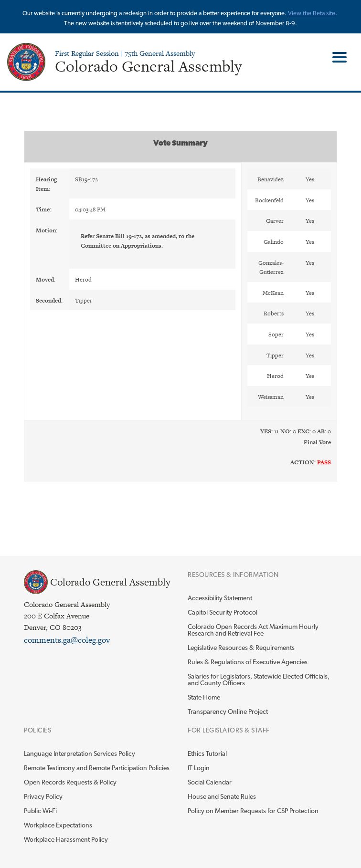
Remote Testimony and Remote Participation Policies (97, 768)
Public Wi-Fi (40, 811)
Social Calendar (210, 782)
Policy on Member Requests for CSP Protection (253, 811)
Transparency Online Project (228, 711)
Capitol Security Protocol (223, 612)
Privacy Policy (43, 796)
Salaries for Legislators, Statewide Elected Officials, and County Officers (259, 680)
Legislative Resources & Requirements (241, 648)
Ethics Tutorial (207, 753)
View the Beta (307, 13)
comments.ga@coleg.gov (67, 640)
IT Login (199, 768)
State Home (204, 697)
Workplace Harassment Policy (66, 839)
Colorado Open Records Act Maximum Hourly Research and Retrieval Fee (253, 630)
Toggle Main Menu (336, 57)
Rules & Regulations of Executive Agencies (248, 662)
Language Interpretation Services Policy (80, 753)
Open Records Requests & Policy (70, 782)
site (331, 13)
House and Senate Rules (222, 796)
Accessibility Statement (220, 598)
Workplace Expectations (58, 825)
